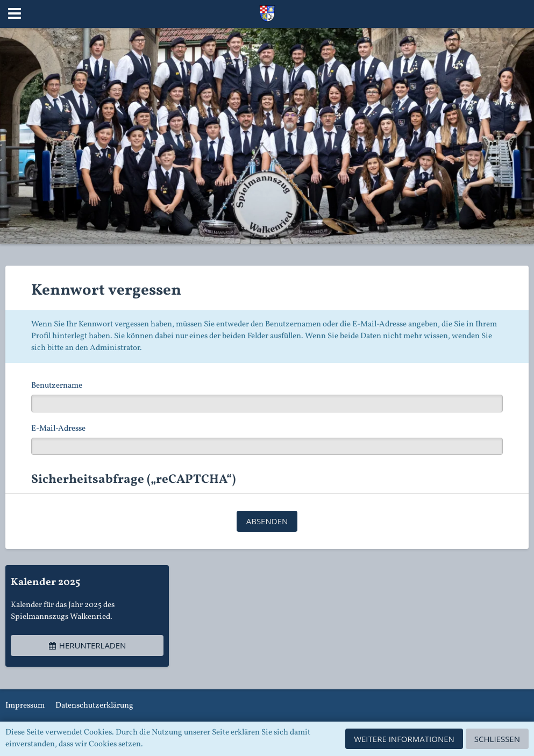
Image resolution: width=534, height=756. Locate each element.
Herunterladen (87, 645)
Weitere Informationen (404, 739)
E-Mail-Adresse (58, 429)
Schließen (497, 739)
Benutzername (57, 386)
